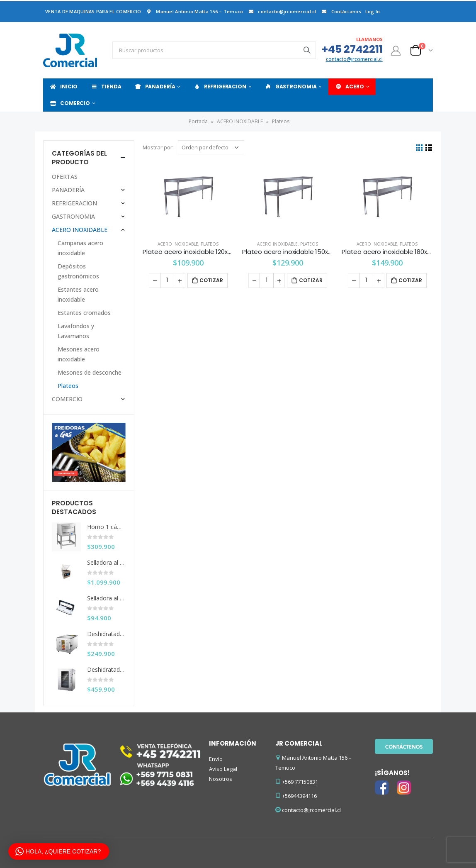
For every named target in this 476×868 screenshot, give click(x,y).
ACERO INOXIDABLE (240, 121)
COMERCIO (70, 103)
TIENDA (106, 87)
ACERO (349, 87)
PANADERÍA (155, 87)
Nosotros (221, 779)
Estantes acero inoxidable (78, 294)
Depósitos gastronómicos (78, 271)
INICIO (63, 87)
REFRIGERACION (220, 87)
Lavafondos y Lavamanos (76, 331)
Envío (216, 759)
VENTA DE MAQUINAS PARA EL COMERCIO (93, 11)
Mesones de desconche (90, 372)
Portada (198, 121)
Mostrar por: (158, 147)
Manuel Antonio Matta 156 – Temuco (194, 11)
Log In (373, 11)
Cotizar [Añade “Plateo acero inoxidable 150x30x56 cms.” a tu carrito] (311, 280)
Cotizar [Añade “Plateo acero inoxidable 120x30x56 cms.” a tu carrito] (211, 280)
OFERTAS (65, 177)
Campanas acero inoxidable (80, 248)
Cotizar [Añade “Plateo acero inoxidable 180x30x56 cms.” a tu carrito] (410, 280)
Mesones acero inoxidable (79, 354)
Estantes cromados (84, 313)
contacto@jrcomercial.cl (282, 11)
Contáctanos (341, 11)
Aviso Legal (223, 769)
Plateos (210, 244)
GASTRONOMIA (291, 87)
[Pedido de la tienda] (211, 147)
